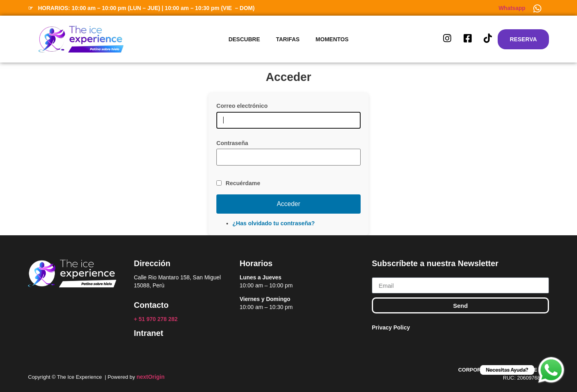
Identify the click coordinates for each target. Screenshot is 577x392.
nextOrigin (151, 377)
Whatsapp (512, 8)
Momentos (332, 39)
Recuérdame (243, 183)
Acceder (289, 204)
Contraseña (232, 143)
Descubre (244, 39)
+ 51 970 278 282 (156, 319)
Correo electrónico (242, 106)
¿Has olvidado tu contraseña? (274, 223)
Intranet (148, 333)
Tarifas (288, 39)
